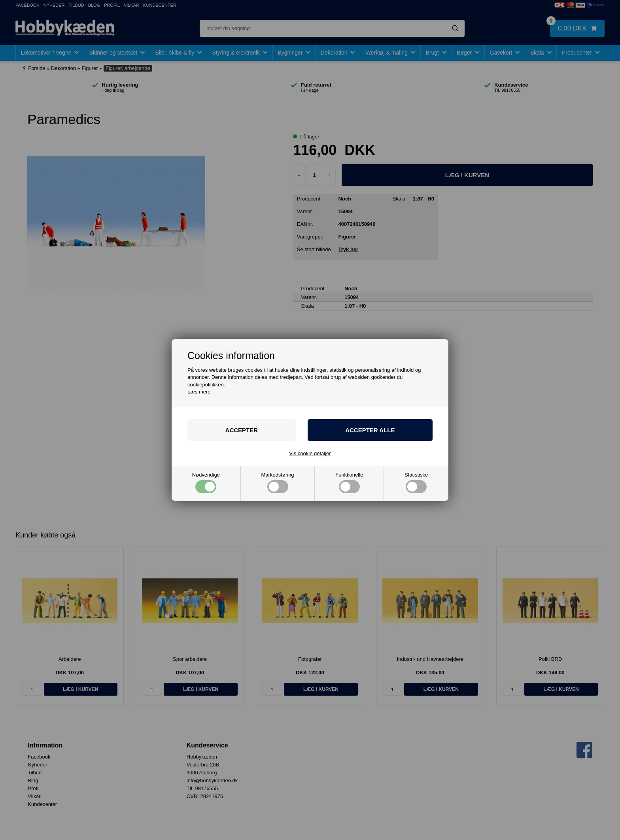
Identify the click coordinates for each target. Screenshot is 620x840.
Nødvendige (206, 483)
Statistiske (416, 483)
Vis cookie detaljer (310, 453)
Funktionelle (349, 483)
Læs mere (199, 392)
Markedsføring (278, 483)
